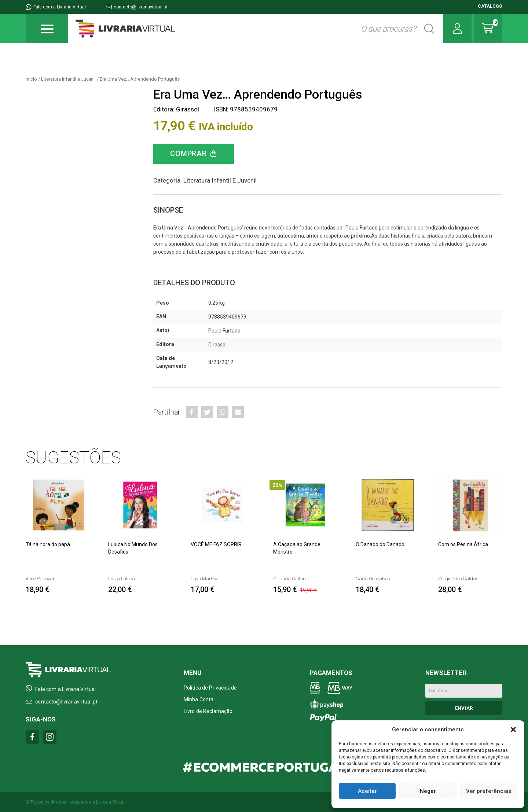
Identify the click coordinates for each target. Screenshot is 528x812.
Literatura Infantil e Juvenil (68, 79)
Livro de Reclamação (208, 711)
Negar (428, 791)
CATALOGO (490, 6)
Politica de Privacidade (210, 688)
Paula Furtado (224, 331)
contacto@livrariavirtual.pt (137, 7)
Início (31, 79)
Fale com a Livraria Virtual (56, 7)
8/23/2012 (221, 362)
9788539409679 (227, 317)
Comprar (188, 154)
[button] (513, 730)
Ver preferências (489, 791)
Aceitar (367, 791)
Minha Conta (199, 699)
